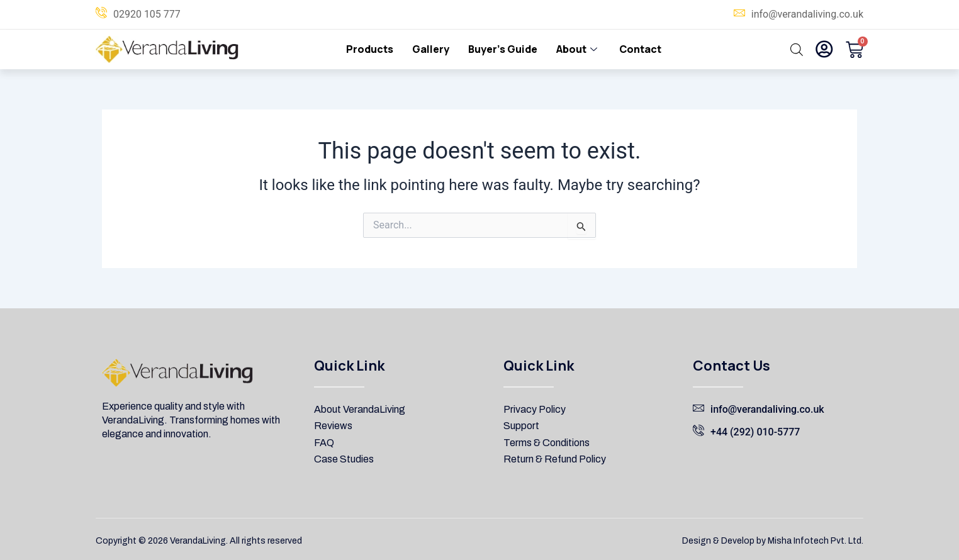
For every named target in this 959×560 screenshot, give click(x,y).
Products (370, 49)
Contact (640, 49)
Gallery (431, 49)
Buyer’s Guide (503, 49)
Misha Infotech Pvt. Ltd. (816, 541)
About (578, 49)
